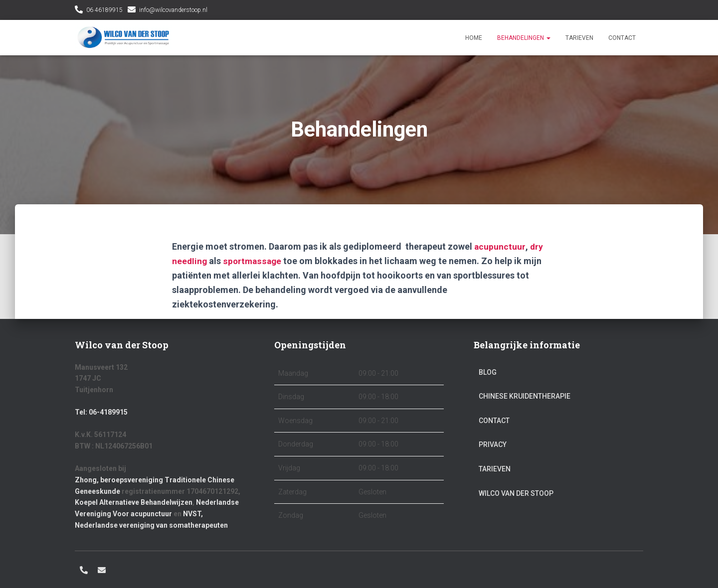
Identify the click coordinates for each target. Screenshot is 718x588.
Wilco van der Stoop (516, 493)
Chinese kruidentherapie (525, 396)
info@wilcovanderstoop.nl (173, 10)
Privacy (493, 444)
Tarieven (579, 38)
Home (474, 38)
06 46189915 (104, 10)
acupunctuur (500, 246)
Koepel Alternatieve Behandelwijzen (134, 502)
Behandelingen (524, 38)
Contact (622, 38)
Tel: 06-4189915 (101, 412)
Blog (488, 372)
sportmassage (254, 261)
